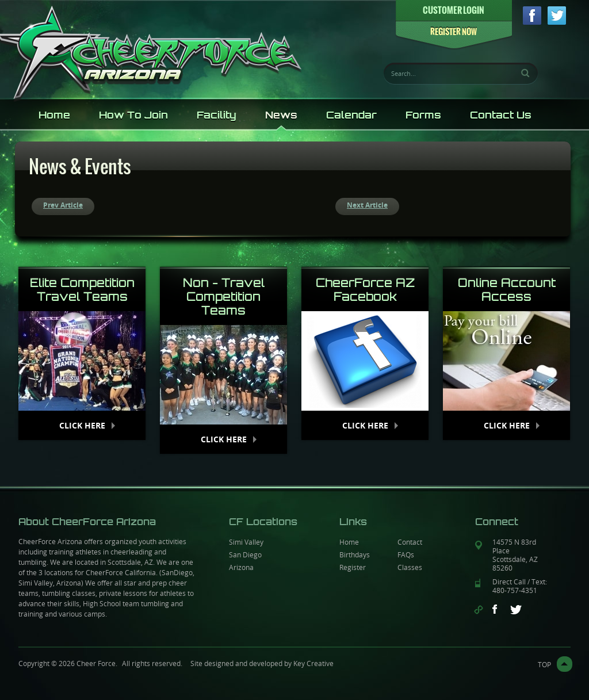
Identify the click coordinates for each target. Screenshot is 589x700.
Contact (410, 542)
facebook (532, 16)
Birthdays (355, 554)
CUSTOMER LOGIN (454, 10)
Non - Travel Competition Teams (224, 297)
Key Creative (313, 663)
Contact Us (501, 115)
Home (54, 115)
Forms (423, 115)
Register (353, 567)
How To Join (133, 115)
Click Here (82, 426)
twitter (557, 16)
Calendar (351, 115)
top (544, 664)
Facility (217, 115)
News (281, 115)
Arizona (241, 567)
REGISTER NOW (454, 32)
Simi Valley (246, 542)
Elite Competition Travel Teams (82, 290)
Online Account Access (507, 290)
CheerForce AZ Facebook (365, 290)
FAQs (406, 554)
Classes (410, 567)
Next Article (367, 205)
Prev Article (63, 205)
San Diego (245, 554)
